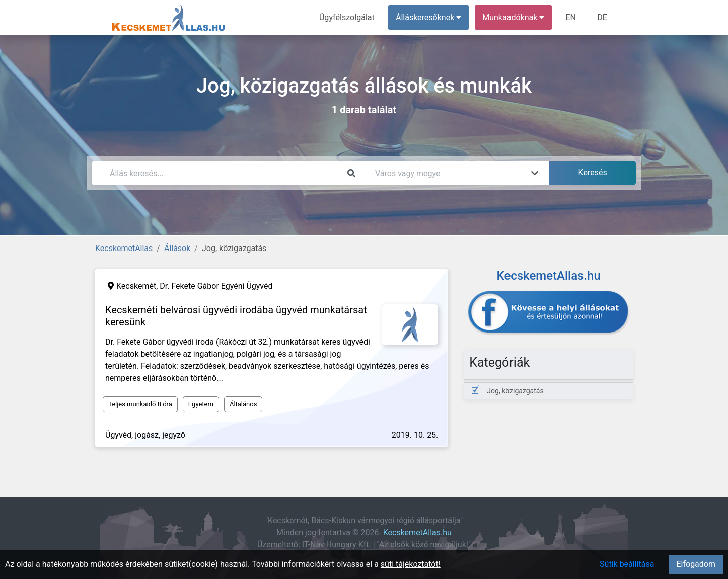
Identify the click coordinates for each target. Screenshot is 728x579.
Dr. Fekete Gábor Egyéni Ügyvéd (216, 286)
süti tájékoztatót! (411, 564)
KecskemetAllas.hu (417, 532)
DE (602, 17)
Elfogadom (696, 564)
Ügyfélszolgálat (347, 17)
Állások (177, 248)
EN (571, 17)
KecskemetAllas (124, 248)
